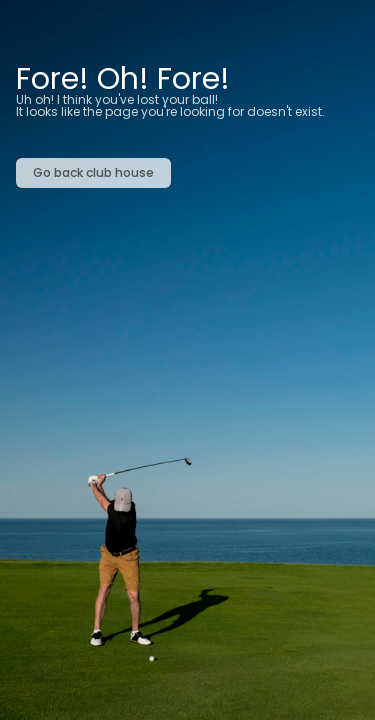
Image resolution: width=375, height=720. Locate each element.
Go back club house (93, 172)
